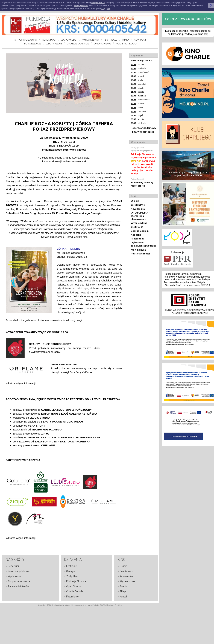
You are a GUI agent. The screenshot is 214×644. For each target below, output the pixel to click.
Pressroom (137, 239)
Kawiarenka (138, 209)
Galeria (124, 587)
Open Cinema (74, 587)
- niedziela (138, 68)
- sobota (137, 64)
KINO (126, 40)
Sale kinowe (138, 205)
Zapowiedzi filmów (18, 587)
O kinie (135, 201)
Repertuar (13, 566)
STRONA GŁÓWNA (26, 40)
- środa (137, 80)
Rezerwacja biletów (19, 571)
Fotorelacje (72, 597)
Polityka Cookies (114, 605)
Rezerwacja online (141, 60)
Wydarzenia (14, 576)
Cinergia (71, 571)
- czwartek (138, 84)
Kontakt (136, 235)
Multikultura (138, 250)
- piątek (137, 88)
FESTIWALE (111, 40)
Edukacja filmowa (76, 581)
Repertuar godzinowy (143, 128)
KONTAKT (140, 40)
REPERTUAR (49, 40)
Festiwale (72, 566)
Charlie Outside (75, 591)
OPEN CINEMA (102, 43)
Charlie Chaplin (140, 231)
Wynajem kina (139, 223)
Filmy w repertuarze (142, 132)
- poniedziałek (140, 72)
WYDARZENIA (91, 40)
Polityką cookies (81, 5)
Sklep (123, 591)
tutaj (103, 8)
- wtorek (137, 76)
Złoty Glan (137, 227)
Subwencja (177, 252)
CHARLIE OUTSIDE (78, 43)
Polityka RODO (99, 605)
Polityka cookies (141, 253)
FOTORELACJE (33, 43)
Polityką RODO (98, 2)
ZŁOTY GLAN (54, 43)
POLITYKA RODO (126, 43)
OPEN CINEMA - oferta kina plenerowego (140, 216)
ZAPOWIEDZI (69, 40)
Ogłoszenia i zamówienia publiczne (143, 244)
